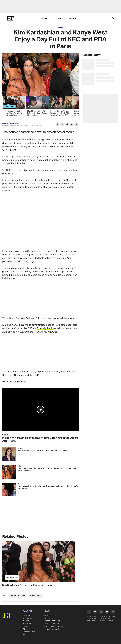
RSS (25, 635)
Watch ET (73, 18)
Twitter (26, 621)
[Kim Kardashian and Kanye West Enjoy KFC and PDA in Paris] (14, 107)
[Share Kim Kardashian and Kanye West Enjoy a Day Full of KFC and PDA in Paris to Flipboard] (72, 125)
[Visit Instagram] (101, 612)
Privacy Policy (50, 618)
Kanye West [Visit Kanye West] (36, 596)
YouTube (27, 624)
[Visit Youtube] (107, 612)
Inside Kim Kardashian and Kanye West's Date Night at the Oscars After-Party (40, 439)
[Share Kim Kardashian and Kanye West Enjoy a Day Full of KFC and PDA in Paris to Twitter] (62, 125)
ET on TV (27, 626)
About (26, 629)
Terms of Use (50, 615)
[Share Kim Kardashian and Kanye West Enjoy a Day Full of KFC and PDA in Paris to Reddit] (67, 125)
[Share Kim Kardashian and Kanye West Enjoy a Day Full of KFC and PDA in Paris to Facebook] (57, 125)
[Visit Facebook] (89, 612)
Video (58, 18)
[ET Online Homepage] (10, 18)
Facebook (27, 615)
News (60, 28)
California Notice (51, 624)
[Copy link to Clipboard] (77, 125)
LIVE (45, 18)
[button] (41, 409)
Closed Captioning (52, 621)
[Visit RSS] (113, 612)
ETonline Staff (29, 632)
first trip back (45, 328)
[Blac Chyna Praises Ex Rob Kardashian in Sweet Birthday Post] (37, 107)
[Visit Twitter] (95, 612)
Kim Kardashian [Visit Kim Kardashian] (18, 596)
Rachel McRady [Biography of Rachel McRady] (12, 123)
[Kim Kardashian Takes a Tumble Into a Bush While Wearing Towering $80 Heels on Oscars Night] (60, 107)
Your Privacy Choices (53, 626)
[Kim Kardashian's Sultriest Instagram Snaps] (41, 562)
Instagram (27, 618)
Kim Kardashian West (25, 140)
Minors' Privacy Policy (54, 629)
